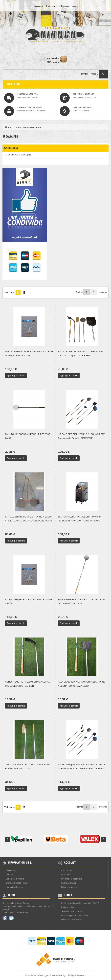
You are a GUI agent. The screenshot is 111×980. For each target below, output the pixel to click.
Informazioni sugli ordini (72, 879)
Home (8, 127)
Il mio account (37, 6)
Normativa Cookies (14, 887)
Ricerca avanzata (69, 887)
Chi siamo (10, 871)
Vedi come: (10, 293)
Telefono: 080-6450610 (72, 911)
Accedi (75, 6)
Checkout (65, 6)
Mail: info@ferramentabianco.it (75, 916)
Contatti (9, 875)
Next (103, 839)
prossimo (101, 292)
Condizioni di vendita (15, 879)
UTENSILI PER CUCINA (16, 155)
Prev (8, 839)
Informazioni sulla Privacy (17, 883)
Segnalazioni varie (69, 883)
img (9, 98)
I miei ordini (66, 875)
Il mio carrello (52, 6)
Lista (24, 293)
